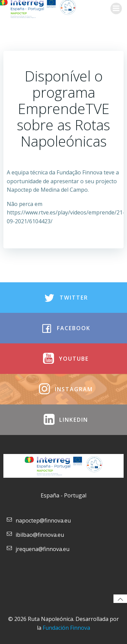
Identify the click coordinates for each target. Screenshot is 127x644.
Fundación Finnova (66, 628)
